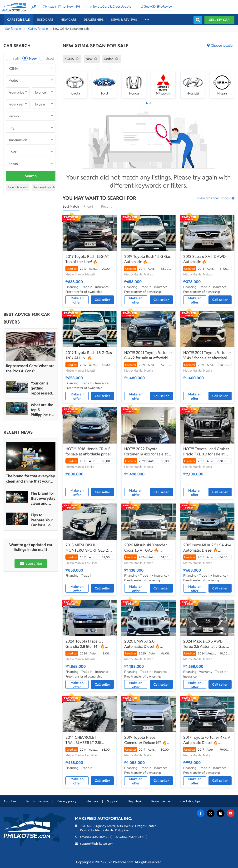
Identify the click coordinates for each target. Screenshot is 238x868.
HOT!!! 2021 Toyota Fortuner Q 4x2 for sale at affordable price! (148, 355)
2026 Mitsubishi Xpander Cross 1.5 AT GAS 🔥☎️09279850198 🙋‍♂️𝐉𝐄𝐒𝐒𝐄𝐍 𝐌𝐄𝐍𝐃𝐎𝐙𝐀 (148, 548)
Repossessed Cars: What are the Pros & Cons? (30, 368)
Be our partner (161, 801)
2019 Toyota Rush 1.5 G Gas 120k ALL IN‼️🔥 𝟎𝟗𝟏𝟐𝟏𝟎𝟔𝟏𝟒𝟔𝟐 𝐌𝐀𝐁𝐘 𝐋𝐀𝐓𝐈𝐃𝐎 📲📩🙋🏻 (89, 355)
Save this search (18, 187)
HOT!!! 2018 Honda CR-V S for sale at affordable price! (88, 451)
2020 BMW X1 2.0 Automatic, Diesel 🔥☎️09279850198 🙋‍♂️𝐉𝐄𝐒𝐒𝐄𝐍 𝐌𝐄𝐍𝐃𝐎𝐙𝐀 (148, 644)
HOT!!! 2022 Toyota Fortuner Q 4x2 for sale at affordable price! (146, 452)
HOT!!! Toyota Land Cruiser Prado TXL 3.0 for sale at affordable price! (206, 452)
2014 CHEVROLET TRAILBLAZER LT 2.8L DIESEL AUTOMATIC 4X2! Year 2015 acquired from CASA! (87, 740)
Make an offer (77, 300)
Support (113, 801)
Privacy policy (67, 801)
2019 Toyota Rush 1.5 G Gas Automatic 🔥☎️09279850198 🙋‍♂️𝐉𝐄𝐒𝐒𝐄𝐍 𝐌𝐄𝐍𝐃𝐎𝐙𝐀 (148, 259)
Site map (92, 801)
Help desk (135, 801)
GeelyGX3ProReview (158, 7)
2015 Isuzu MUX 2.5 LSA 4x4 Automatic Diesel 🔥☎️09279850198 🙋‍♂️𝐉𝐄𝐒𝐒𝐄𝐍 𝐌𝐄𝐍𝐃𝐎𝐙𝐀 (207, 548)
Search (31, 176)
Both (16, 58)
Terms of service (37, 801)
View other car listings (213, 198)
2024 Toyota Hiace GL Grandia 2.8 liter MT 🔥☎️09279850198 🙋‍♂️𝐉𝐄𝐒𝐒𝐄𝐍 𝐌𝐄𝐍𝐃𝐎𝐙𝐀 (90, 644)
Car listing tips (190, 801)
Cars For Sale (18, 20)
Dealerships (94, 20)
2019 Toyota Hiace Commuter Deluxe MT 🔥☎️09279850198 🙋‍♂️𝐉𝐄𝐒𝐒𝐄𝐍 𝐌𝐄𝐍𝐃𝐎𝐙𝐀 (148, 740)
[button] (147, 103)
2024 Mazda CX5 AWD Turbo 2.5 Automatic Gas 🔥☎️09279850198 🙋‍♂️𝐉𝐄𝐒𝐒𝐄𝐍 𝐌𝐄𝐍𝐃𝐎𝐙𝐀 (207, 644)
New (33, 58)
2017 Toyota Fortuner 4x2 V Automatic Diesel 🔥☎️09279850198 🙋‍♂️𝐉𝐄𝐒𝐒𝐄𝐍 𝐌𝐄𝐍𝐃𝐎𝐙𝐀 (207, 740)
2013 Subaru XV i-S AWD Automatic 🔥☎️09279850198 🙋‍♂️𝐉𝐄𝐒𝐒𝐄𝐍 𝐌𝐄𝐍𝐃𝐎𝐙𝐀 (207, 259)
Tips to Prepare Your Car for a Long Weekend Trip (43, 520)
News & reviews (124, 20)
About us (10, 801)
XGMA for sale (38, 29)
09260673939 (125, 837)
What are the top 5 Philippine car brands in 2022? (42, 410)
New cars (69, 20)
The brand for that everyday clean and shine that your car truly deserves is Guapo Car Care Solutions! (30, 479)
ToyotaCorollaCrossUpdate (112, 7)
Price (90, 206)
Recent (106, 206)
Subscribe (31, 563)
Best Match (71, 206)
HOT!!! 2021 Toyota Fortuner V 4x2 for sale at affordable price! (207, 355)
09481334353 (90, 837)
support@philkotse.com (97, 844)
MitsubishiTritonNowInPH (62, 7)
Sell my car (219, 20)
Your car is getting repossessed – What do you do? (43, 388)
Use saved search (44, 187)
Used (50, 58)
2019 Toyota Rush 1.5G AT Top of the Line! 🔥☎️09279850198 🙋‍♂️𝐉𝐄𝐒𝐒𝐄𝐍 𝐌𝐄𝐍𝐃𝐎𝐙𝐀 (90, 259)
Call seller (102, 300)
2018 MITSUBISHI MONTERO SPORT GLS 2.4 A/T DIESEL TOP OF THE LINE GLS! (88, 548)
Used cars (45, 20)
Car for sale (13, 29)
